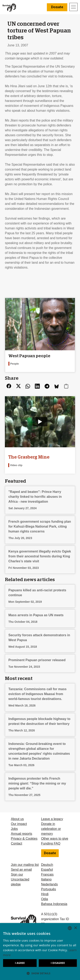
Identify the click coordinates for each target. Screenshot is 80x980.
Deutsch (47, 865)
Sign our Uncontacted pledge (20, 879)
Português (49, 889)
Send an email (21, 870)
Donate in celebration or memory (51, 829)
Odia (45, 899)
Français (47, 875)
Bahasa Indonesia (54, 904)
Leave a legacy (52, 819)
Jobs (14, 829)
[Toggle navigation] (73, 7)
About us (17, 819)
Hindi (45, 894)
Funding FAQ (51, 843)
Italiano (46, 879)
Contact (16, 843)
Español (47, 870)
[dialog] (40, 952)
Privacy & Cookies (24, 839)
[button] (40, 973)
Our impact (19, 824)
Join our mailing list (25, 865)
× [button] (75, 928)
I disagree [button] (58, 963)
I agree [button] (20, 963)
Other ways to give (55, 839)
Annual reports (21, 834)
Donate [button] (57, 7)
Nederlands (50, 884)
